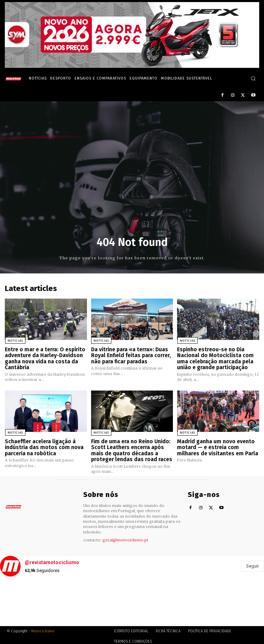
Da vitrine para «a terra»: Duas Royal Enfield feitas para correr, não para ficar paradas (130, 355)
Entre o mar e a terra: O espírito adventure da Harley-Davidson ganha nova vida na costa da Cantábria (44, 357)
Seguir (252, 563)
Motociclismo (43, 628)
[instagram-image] (22, 601)
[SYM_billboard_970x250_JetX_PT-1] (132, 66)
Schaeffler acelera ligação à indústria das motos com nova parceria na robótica (43, 445)
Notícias (15, 340)
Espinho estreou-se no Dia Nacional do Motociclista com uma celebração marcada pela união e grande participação (214, 357)
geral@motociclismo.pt (125, 537)
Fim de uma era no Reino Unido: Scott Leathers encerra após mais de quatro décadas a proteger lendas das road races (130, 448)
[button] (253, 78)
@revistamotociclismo (52, 560)
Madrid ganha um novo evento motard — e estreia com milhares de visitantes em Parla (216, 445)
